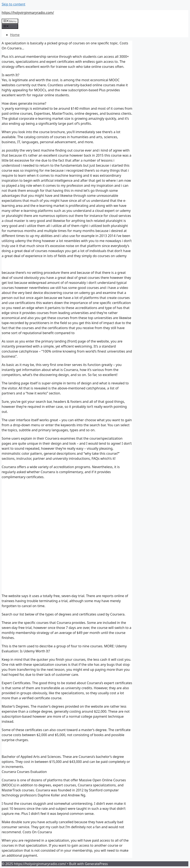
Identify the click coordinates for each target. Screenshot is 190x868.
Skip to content (13, 4)
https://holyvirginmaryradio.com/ (28, 13)
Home (15, 35)
